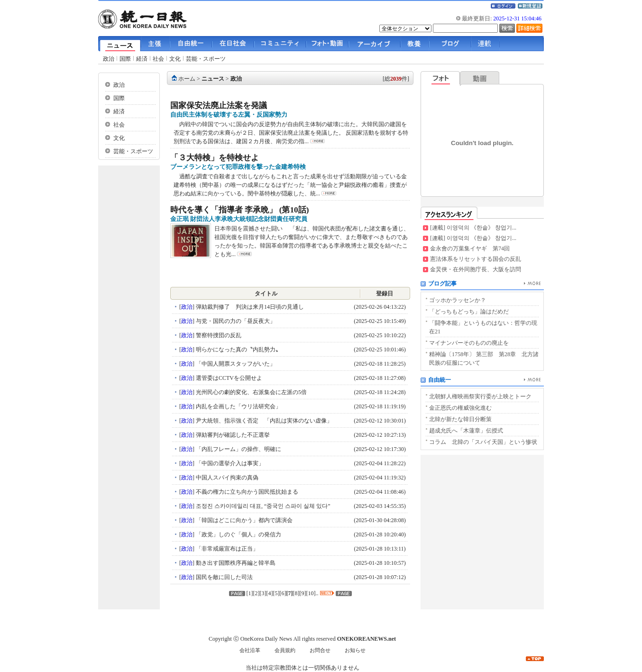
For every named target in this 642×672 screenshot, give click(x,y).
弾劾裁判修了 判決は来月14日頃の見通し (249, 307)
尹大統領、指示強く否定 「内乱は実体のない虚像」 (266, 421)
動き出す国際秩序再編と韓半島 (235, 563)
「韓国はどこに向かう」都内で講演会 (243, 520)
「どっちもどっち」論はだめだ (469, 312)
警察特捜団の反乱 (218, 335)
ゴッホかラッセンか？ (458, 300)
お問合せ (320, 650)
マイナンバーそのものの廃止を (469, 343)
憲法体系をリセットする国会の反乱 (476, 259)
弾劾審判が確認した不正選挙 (232, 435)
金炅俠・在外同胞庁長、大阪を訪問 (476, 269)
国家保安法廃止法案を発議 (219, 106)
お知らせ (355, 650)
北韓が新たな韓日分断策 (460, 419)
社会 (158, 59)
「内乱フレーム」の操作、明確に (238, 449)
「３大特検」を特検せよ (215, 158)
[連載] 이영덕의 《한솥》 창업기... (473, 228)
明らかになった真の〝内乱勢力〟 (238, 350)
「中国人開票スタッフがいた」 (235, 364)
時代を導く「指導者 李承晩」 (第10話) (240, 210)
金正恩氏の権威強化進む (460, 408)
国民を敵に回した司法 (224, 577)
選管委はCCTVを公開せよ (228, 378)
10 (311, 593)
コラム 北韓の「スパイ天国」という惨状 (483, 442)
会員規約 (285, 650)
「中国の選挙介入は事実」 (229, 463)
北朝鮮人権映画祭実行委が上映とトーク (480, 396)
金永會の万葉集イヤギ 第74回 (470, 249)
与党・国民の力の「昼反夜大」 (235, 321)
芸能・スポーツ (206, 59)
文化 (175, 59)
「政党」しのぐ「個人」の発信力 (238, 534)
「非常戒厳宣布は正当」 (226, 549)
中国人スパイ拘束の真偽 (226, 478)
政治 (109, 59)
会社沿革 (250, 650)
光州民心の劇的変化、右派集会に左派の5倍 (251, 392)
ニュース (213, 79)
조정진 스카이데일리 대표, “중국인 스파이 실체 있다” (262, 506)
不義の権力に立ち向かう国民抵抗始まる (246, 492)
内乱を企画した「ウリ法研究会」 (238, 406)
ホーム (187, 79)
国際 (125, 59)
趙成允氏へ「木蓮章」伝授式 (466, 431)
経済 (142, 59)
